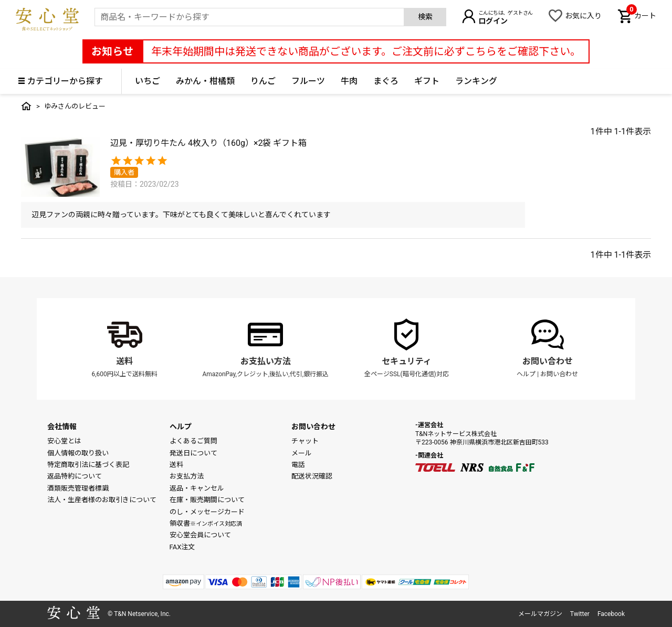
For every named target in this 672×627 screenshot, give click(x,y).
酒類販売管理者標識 (78, 488)
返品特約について (75, 476)
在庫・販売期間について (207, 500)
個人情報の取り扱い (78, 453)
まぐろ (386, 81)
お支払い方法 (266, 361)
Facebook (611, 614)
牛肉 (349, 81)
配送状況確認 (312, 476)
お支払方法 (187, 476)
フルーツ (308, 81)
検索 (425, 17)
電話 (298, 465)
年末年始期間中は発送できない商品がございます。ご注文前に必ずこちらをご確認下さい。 (366, 51)
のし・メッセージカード (207, 512)
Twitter (580, 614)
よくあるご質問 (193, 441)
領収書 (206, 523)
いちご (148, 81)
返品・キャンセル (197, 488)
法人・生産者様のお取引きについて (102, 500)
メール (302, 453)
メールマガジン (540, 614)
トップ (26, 106)
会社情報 (62, 427)
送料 (124, 361)
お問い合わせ (548, 361)
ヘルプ (526, 374)
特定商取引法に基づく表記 (88, 465)
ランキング (476, 81)
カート (641, 15)
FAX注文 (182, 547)
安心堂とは (64, 441)
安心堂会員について (200, 535)
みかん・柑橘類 (205, 81)
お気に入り (583, 16)
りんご (263, 81)
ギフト (427, 81)
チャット (305, 441)
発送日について (193, 453)
